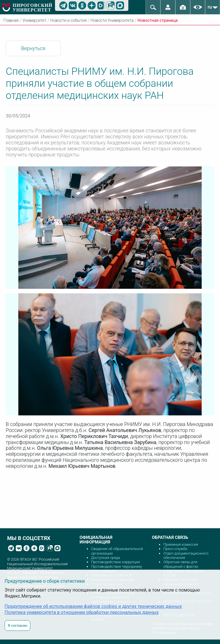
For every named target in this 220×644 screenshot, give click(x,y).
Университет (35, 20)
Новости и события (68, 20)
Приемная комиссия (181, 544)
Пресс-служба (175, 549)
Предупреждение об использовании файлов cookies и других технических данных (93, 606)
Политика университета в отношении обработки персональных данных (82, 612)
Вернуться (33, 48)
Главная (11, 20)
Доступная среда (106, 558)
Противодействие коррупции (116, 562)
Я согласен (17, 626)
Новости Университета (112, 20)
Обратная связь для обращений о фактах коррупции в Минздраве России (184, 569)
